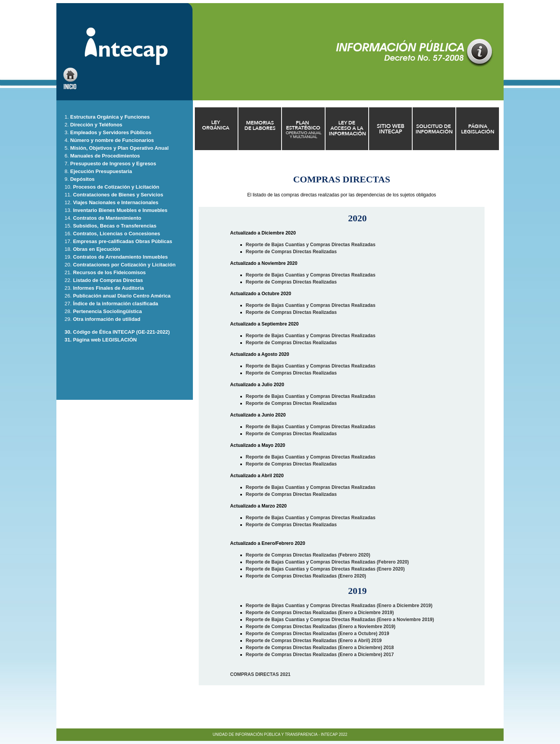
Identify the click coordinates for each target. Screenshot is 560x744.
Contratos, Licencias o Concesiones (117, 234)
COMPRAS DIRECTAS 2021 (260, 674)
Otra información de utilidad (107, 319)
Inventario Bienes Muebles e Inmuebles (120, 210)
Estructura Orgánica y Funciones (110, 117)
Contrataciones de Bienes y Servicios (118, 195)
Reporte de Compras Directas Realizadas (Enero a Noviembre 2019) (321, 627)
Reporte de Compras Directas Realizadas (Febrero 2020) (308, 555)
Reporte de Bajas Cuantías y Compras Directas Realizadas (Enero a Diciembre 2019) (339, 606)
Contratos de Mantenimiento (107, 218)
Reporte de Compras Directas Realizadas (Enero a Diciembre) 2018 (320, 648)
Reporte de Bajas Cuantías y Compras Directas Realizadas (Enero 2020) (325, 569)
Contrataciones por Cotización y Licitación (124, 265)
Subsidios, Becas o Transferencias (115, 226)
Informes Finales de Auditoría (108, 288)
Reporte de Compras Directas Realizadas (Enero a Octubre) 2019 (318, 634)
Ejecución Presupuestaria (101, 171)
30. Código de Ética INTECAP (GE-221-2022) (117, 332)
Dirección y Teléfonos (96, 125)
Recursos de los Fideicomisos (109, 272)
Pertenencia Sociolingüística (108, 311)
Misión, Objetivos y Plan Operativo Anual (119, 148)
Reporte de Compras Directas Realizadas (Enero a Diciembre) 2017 (320, 655)
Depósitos (82, 179)
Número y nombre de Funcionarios (111, 140)
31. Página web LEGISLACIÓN (101, 340)
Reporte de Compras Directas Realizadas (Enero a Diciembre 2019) (320, 613)
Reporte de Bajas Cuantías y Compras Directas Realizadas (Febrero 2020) (327, 562)
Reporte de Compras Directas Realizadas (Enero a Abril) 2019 (314, 641)
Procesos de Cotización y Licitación (116, 187)
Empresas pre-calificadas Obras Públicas (123, 241)
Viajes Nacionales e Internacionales (116, 202)
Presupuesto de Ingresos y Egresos (113, 164)
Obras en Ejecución (97, 249)
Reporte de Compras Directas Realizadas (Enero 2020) (306, 576)
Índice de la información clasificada (116, 304)
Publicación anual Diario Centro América (122, 296)
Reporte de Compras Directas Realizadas (291, 252)
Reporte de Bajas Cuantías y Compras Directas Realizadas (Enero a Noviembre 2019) (340, 620)
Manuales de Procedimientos (105, 156)
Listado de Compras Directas (108, 280)
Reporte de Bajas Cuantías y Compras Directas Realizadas (311, 245)
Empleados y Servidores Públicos (111, 132)
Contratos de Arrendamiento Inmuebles (121, 257)
